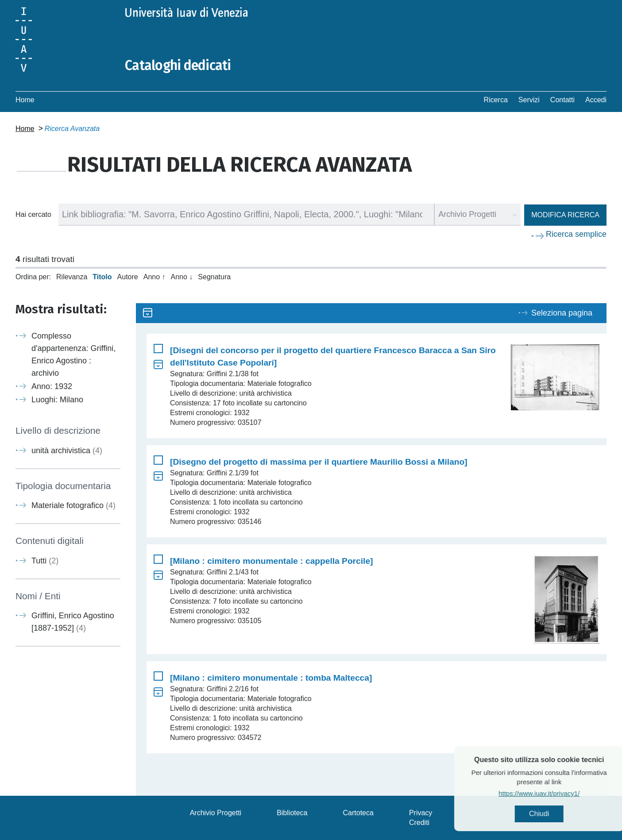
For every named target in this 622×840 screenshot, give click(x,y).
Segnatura (214, 277)
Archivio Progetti (216, 813)
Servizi (529, 100)
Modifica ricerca (565, 215)
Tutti (45, 561)
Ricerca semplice (576, 234)
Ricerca (496, 100)
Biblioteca (292, 813)
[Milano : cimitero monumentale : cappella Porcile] (271, 561)
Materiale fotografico (73, 505)
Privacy (421, 813)
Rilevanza (72, 277)
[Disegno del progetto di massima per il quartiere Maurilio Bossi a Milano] (319, 462)
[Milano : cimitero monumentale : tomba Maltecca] (271, 678)
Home (25, 100)
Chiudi (558, 814)
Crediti (419, 823)
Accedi (596, 100)
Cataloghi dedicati (178, 66)
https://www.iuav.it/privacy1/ (558, 793)
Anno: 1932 (52, 386)
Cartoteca (358, 813)
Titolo (102, 277)
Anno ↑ (155, 277)
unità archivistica (67, 451)
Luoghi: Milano (57, 400)
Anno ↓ (182, 277)
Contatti (562, 100)
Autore (128, 277)
